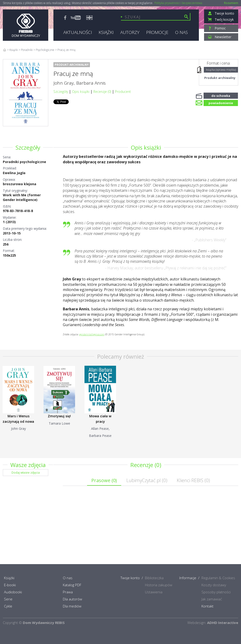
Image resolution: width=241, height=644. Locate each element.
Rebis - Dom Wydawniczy (26, 25)
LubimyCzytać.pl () (147, 480)
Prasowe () (104, 480)
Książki (14, 50)
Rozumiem (231, 3)
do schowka (221, 95)
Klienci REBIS (193, 480)
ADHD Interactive (223, 623)
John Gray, (64, 83)
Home (5, 50)
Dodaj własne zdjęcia (26, 473)
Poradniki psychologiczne (24, 162)
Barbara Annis (91, 83)
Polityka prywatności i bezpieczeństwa (178, 3)
